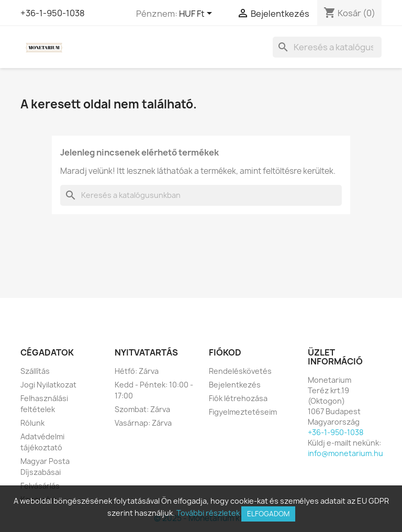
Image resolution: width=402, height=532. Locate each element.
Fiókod (225, 352)
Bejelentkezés (235, 385)
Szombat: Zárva (142, 409)
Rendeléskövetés (240, 371)
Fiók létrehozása (238, 398)
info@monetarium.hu (345, 453)
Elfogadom (268, 514)
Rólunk (32, 423)
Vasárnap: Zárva (143, 423)
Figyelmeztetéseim (243, 412)
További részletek (208, 513)
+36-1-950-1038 (53, 13)
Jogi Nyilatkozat (48, 385)
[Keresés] (327, 47)
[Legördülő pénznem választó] (197, 14)
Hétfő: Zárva (137, 371)
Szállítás (35, 371)
